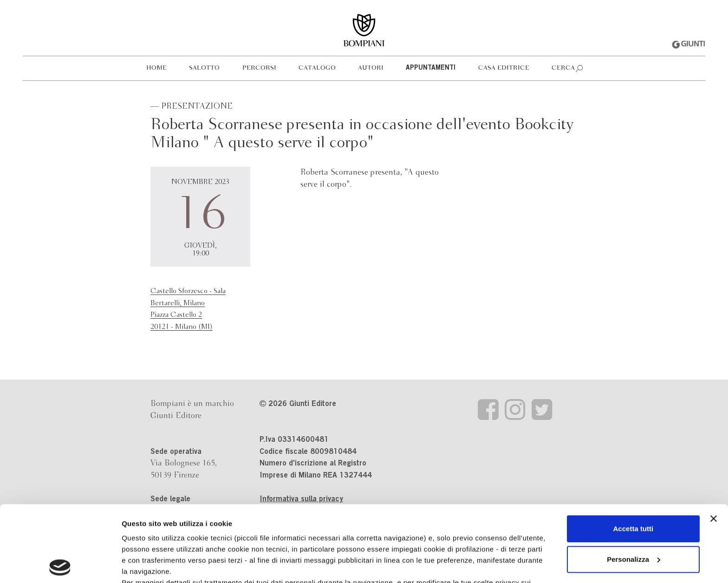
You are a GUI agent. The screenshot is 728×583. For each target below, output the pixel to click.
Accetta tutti (634, 453)
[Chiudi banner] (714, 443)
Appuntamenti (431, 68)
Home (156, 68)
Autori (371, 68)
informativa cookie (296, 518)
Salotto (204, 68)
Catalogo (317, 68)
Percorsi (259, 68)
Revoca (479, 540)
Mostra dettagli (147, 565)
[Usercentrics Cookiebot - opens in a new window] (60, 565)
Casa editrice (504, 68)
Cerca (563, 68)
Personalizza (634, 483)
